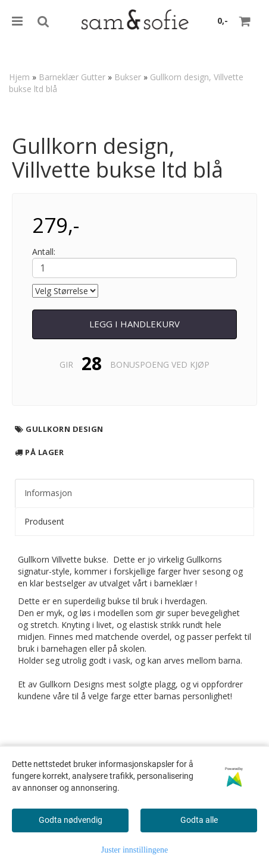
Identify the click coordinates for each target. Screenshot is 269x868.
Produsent (44, 521)
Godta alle (199, 820)
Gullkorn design (65, 429)
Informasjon (48, 493)
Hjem (19, 77)
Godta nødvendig (71, 820)
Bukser (128, 77)
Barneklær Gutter (72, 77)
